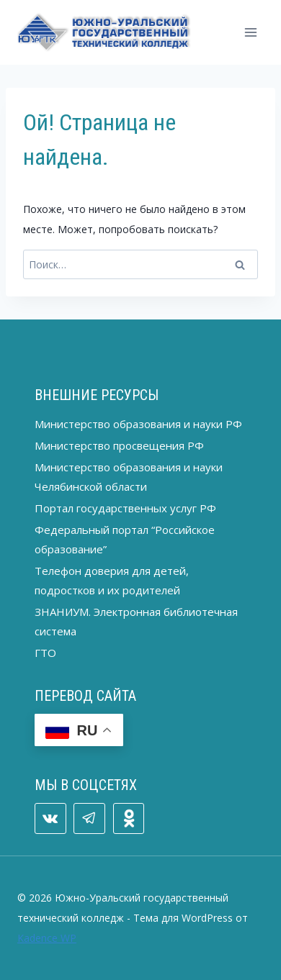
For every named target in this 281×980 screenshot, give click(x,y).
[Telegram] (89, 819)
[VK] (50, 819)
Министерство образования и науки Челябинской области (129, 477)
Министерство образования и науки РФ (138, 424)
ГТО (45, 653)
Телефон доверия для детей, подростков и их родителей (112, 580)
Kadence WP (47, 938)
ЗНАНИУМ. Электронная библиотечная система (136, 621)
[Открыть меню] (250, 32)
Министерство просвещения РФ (119, 445)
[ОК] (129, 819)
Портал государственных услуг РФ (125, 508)
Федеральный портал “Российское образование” (125, 539)
